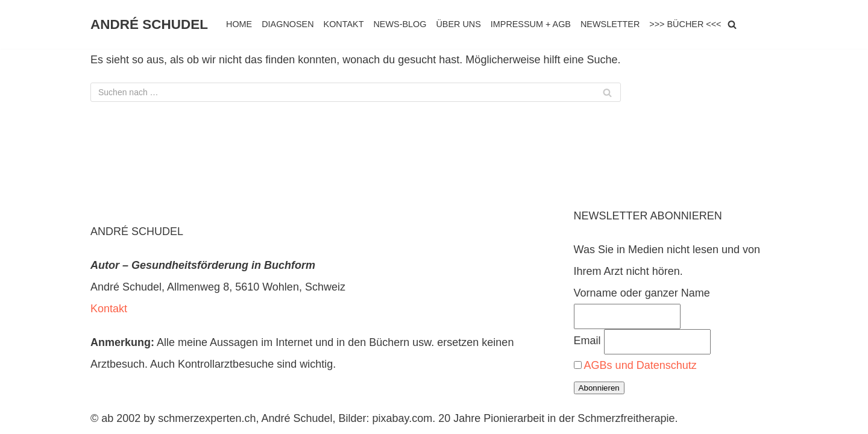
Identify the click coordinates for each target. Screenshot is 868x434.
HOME (239, 24)
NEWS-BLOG (400, 24)
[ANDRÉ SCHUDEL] (149, 24)
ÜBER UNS (458, 24)
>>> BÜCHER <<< (685, 24)
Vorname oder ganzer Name (642, 293)
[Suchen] (732, 24)
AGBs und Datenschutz (640, 365)
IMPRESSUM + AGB (531, 24)
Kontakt (109, 309)
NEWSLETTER (610, 24)
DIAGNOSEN (288, 24)
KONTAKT (344, 24)
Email (587, 341)
